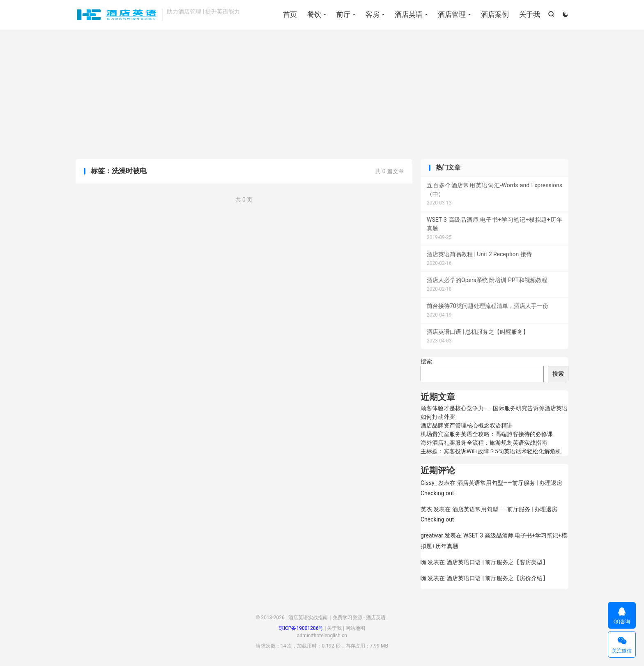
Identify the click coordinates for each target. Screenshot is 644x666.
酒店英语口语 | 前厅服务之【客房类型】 (497, 562)
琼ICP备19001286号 (301, 628)
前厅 (343, 14)
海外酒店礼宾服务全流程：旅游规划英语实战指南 (484, 443)
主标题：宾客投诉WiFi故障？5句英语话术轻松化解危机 (491, 451)
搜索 (426, 361)
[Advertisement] (322, 95)
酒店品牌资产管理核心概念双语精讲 (467, 425)
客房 (373, 14)
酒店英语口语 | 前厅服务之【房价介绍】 (497, 578)
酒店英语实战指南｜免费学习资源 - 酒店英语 (117, 15)
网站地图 (355, 628)
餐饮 (314, 14)
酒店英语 (409, 14)
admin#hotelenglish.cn (322, 636)
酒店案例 (495, 14)
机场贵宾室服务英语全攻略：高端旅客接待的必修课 (487, 434)
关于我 (530, 14)
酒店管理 (452, 14)
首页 (290, 14)
